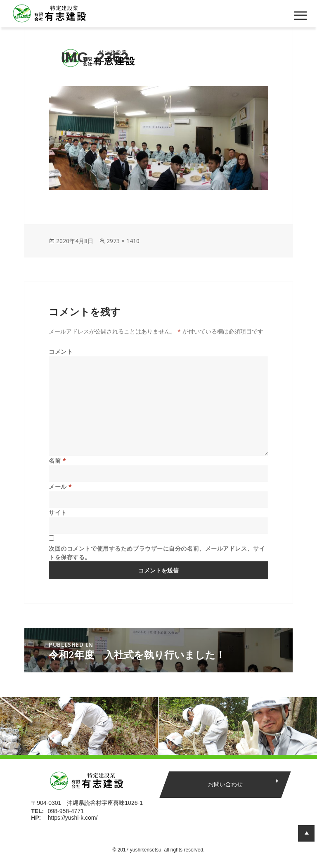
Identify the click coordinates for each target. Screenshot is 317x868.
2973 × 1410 (123, 241)
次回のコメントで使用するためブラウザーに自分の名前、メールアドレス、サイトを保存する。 (157, 553)
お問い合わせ (225, 784)
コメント (61, 351)
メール (60, 486)
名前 (57, 460)
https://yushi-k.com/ (73, 818)
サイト (58, 512)
